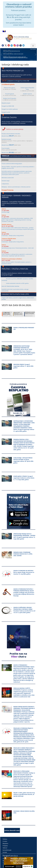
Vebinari (5, 848)
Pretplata (5, 846)
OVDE (33, 156)
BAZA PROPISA (7, 71)
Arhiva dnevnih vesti (12, 830)
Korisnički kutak (7, 850)
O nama (5, 841)
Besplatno (5, 844)
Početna (5, 839)
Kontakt (5, 852)
